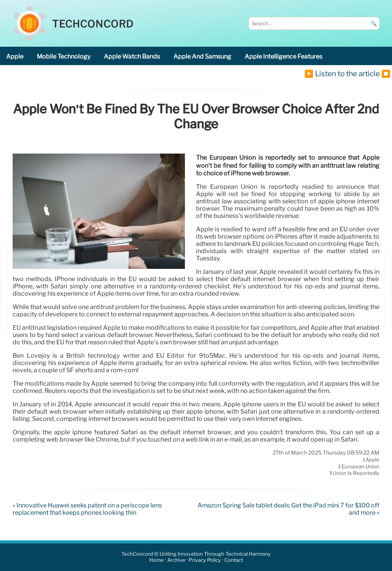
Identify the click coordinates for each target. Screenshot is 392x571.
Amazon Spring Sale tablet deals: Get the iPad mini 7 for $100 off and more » (288, 509)
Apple (15, 56)
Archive (176, 560)
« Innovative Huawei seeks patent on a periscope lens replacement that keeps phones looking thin (87, 509)
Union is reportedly (356, 473)
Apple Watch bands (132, 56)
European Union (360, 466)
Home (157, 560)
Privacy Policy (205, 560)
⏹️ (386, 74)
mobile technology (64, 56)
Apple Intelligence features (283, 56)
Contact (234, 560)
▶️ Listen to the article (342, 74)
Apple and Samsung (202, 56)
